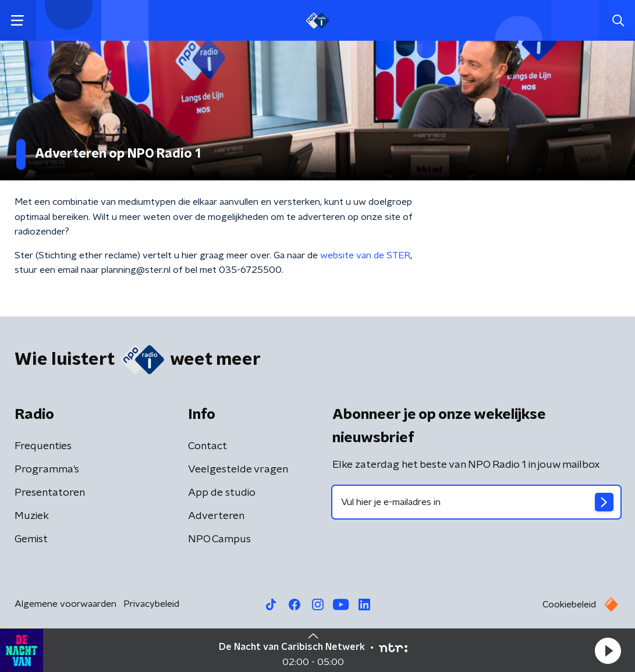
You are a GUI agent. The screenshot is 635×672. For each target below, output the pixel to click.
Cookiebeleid (569, 605)
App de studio (222, 493)
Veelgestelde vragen (238, 470)
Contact (207, 446)
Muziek (32, 516)
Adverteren (216, 516)
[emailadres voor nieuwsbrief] (477, 502)
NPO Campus (219, 539)
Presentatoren (50, 493)
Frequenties (43, 446)
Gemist (31, 539)
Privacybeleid (151, 604)
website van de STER (365, 255)
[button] (608, 650)
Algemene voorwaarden (65, 604)
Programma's (47, 470)
